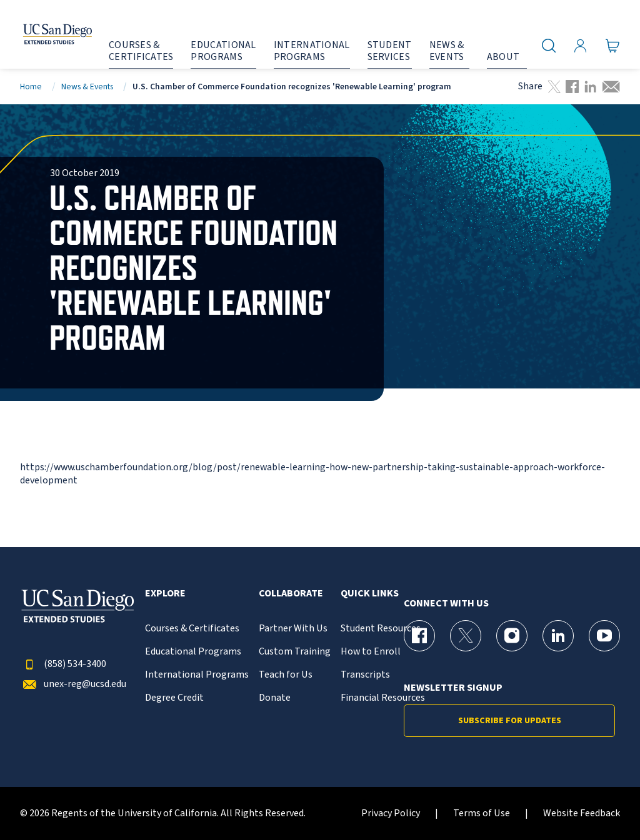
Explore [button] (165, 594)
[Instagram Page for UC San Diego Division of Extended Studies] (512, 636)
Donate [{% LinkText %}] (275, 698)
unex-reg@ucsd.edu (73, 684)
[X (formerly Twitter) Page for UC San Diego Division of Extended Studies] (466, 636)
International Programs (197, 675)
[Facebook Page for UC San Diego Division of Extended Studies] (419, 636)
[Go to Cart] (613, 46)
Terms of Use (482, 813)
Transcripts (365, 675)
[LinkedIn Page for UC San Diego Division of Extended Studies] (558, 636)
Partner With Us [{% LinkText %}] (293, 629)
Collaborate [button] (291, 594)
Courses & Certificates (192, 629)
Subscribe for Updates (510, 721)
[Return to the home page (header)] (46, 34)
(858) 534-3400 (63, 664)
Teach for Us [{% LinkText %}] (286, 675)
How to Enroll (371, 652)
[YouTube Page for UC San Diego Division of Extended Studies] (604, 636)
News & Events (87, 86)
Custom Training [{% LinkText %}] (295, 652)
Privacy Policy (391, 813)
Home (31, 86)
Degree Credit (174, 698)
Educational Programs (193, 652)
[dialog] (602, 803)
